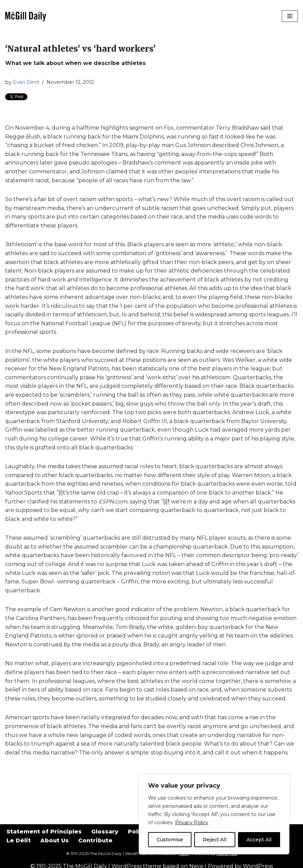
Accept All (259, 840)
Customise (170, 840)
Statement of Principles (44, 832)
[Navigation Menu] (290, 16)
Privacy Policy (192, 823)
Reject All (215, 840)
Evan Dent (26, 82)
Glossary (105, 832)
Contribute (95, 840)
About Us (55, 840)
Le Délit (19, 840)
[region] (214, 814)
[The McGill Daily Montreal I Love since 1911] (26, 16)
